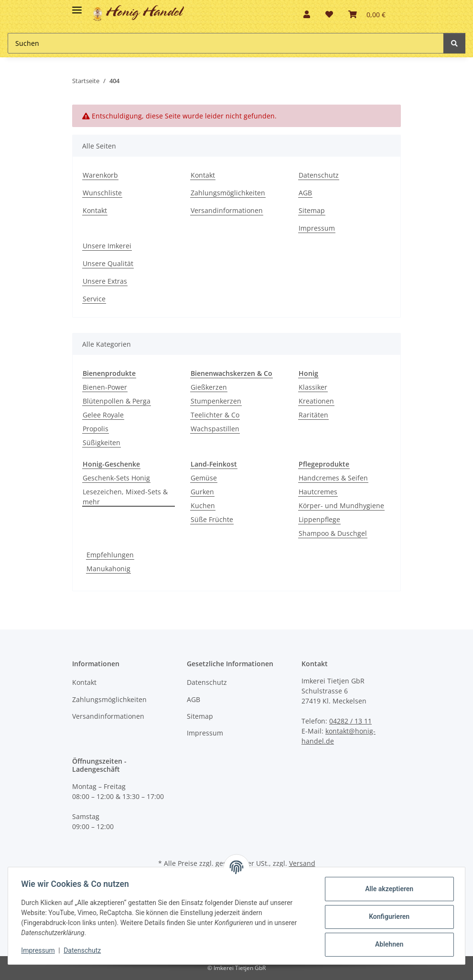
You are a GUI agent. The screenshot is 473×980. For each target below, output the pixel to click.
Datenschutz (319, 175)
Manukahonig (108, 569)
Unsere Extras (105, 281)
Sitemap (312, 210)
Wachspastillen (215, 429)
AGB (305, 193)
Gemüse (204, 478)
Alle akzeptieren (387, 889)
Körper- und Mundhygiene (341, 506)
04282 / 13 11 (350, 721)
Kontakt (95, 210)
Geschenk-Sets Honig (116, 478)
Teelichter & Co (215, 415)
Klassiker (313, 387)
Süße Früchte (212, 519)
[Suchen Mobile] (226, 43)
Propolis (96, 429)
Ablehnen (387, 944)
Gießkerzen (209, 387)
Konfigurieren (387, 916)
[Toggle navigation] (77, 6)
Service (94, 299)
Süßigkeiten (102, 442)
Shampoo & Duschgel (333, 533)
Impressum (317, 228)
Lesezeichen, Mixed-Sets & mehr (125, 497)
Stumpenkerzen (216, 401)
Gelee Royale (103, 415)
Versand (302, 863)
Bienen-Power (105, 387)
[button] (307, 14)
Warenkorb (100, 175)
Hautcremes (318, 492)
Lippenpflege (319, 519)
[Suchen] (454, 43)
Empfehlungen (110, 555)
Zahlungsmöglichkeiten (228, 193)
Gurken (202, 492)
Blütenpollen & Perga (117, 401)
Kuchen (203, 506)
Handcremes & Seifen (333, 478)
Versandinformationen (227, 210)
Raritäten (313, 415)
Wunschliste (102, 193)
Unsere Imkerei (107, 246)
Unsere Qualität (108, 263)
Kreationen (316, 401)
